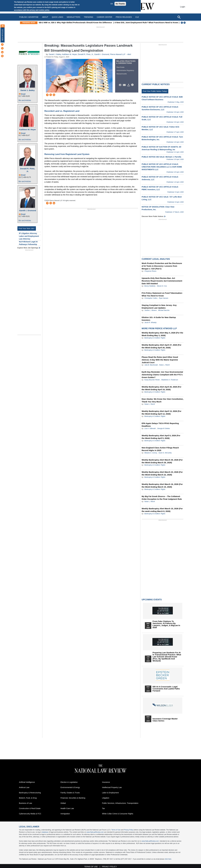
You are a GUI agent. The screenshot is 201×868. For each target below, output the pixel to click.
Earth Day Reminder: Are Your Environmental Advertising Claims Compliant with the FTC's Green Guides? (162, 375)
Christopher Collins (151, 298)
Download (129, 85)
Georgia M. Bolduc (164, 428)
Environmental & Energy (70, 787)
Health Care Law (67, 808)
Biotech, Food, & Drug (28, 798)
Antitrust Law (24, 787)
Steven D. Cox (162, 286)
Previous (182, 23)
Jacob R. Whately (150, 323)
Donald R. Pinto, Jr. (28, 170)
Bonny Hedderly (150, 286)
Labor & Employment (110, 793)
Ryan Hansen (164, 298)
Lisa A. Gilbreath (150, 428)
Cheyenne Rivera (150, 271)
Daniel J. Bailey (28, 90)
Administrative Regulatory (125, 70)
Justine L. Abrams (150, 310)
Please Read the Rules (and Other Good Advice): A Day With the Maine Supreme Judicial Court (160, 360)
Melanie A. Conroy (151, 453)
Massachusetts (122, 74)
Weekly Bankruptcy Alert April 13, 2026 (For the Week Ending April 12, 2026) (162, 412)
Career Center (104, 17)
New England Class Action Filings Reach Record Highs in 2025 (160, 449)
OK (112, 4)
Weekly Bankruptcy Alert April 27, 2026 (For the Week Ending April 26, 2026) (162, 346)
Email (23, 94)
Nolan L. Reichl (164, 365)
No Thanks (120, 4)
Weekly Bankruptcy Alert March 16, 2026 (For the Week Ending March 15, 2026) (162, 486)
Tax (103, 808)
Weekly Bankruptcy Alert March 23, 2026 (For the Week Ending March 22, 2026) (162, 473)
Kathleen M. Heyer (28, 129)
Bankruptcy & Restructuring (30, 793)
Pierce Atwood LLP (118, 54)
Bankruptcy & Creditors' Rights (155, 338)
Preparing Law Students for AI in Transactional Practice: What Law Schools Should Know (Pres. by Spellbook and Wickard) (167, 657)
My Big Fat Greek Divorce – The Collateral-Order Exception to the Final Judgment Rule (162, 498)
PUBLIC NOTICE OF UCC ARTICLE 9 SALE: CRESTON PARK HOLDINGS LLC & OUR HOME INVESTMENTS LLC (162, 167)
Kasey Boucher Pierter (152, 380)
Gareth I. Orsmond (28, 210)
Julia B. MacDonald (151, 365)
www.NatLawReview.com (95, 832)
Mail (125, 85)
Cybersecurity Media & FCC (30, 814)
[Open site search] (179, 17)
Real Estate (120, 67)
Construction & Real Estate (30, 808)
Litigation (106, 798)
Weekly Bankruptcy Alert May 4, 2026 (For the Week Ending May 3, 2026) (162, 334)
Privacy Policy (129, 830)
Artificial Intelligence (27, 782)
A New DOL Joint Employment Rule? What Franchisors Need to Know (160, 22)
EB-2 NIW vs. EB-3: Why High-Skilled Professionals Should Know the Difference (90, 22)
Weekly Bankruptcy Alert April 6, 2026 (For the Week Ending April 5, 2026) (161, 437)
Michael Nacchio (164, 310)
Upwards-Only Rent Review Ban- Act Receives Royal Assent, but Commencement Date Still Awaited (162, 281)
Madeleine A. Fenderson (170, 380)
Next (185, 23)
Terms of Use (116, 830)
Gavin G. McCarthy (165, 453)
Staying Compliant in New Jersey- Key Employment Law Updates (159, 307)
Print (121, 85)
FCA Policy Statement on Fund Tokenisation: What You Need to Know (162, 294)
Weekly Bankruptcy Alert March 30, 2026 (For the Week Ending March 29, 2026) (162, 461)
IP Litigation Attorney (28, 233)
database (45, 832)
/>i (133, 85)
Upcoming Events (152, 600)
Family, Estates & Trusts (70, 793)
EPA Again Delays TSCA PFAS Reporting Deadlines (160, 425)
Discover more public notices (153, 216)
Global (63, 803)
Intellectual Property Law (112, 787)
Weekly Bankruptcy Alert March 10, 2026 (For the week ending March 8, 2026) (162, 510)
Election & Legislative (69, 782)
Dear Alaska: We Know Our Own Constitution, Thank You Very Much (163, 400)
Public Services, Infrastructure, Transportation (120, 803)
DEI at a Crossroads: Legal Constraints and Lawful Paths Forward (166, 689)
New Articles (3, 35)
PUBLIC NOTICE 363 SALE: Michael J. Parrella (161, 157)
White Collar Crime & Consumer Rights (118, 814)
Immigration (65, 814)
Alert (129, 54)
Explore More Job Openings (28, 248)
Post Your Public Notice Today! (155, 91)
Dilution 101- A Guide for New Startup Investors (159, 319)
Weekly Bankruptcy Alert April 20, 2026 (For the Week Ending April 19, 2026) (162, 388)
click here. (168, 859)
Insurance (106, 782)
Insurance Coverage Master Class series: (165, 720)
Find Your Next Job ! (27, 228)
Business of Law (26, 803)
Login (183, 7)
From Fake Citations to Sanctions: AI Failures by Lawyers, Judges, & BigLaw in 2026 (166, 624)
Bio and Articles (25, 100)
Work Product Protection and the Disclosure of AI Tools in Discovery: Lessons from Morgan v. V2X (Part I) (162, 266)
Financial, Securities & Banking (73, 798)
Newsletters (74, 17)
